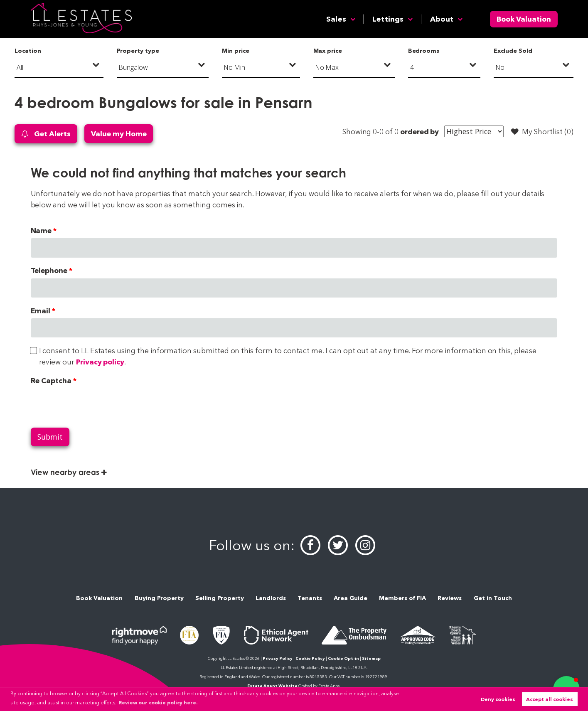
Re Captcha (51, 380)
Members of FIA (402, 598)
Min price (236, 51)
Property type (138, 51)
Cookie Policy (310, 658)
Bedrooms (424, 51)
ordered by (419, 132)
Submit (50, 437)
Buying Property (159, 598)
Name (41, 230)
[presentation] (94, 404)
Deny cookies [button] (498, 699)
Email (41, 311)
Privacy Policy (278, 658)
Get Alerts (46, 134)
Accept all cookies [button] (550, 699)
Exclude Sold (513, 51)
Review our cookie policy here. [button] (158, 702)
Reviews (450, 598)
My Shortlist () (542, 132)
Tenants (310, 598)
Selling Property (220, 598)
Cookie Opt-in (343, 658)
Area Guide (351, 598)
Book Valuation (524, 19)
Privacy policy (100, 362)
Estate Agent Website (272, 686)
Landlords (271, 598)
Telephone (49, 270)
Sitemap (371, 658)
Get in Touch (493, 598)
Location (28, 51)
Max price (328, 51)
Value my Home (119, 134)
